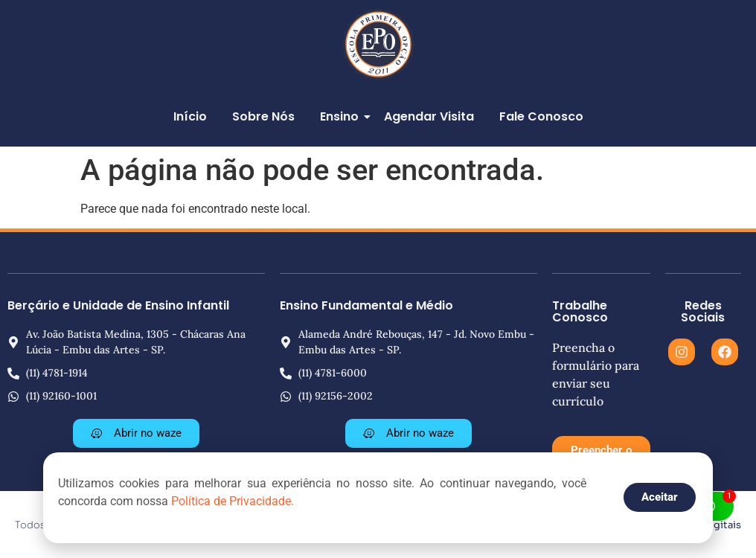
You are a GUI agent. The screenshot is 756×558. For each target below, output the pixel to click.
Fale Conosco (541, 116)
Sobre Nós (263, 116)
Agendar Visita (429, 116)
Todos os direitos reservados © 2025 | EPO (117, 525)
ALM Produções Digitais (683, 525)
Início (190, 116)
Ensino (342, 116)
